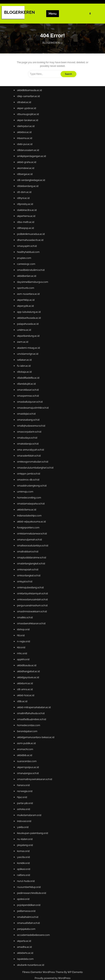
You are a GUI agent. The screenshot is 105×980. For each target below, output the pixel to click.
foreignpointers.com (29, 527)
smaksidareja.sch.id (28, 445)
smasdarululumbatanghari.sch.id (35, 468)
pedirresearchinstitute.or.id (32, 888)
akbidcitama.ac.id (27, 510)
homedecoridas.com (29, 723)
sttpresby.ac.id (25, 208)
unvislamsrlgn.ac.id (28, 356)
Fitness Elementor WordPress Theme (43, 972)
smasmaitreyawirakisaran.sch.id (35, 776)
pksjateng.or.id (25, 841)
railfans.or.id (24, 871)
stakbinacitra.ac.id (27, 214)
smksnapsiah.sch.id (28, 569)
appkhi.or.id (24, 658)
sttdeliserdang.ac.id (28, 190)
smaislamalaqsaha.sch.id (31, 504)
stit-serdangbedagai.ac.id (31, 184)
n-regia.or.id (24, 640)
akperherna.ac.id (27, 220)
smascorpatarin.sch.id (29, 433)
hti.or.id (21, 634)
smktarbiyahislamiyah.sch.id (33, 592)
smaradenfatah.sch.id (29, 456)
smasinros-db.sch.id (28, 480)
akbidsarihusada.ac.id (29, 320)
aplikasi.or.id (24, 865)
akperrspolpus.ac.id (28, 764)
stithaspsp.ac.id (26, 231)
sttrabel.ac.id (24, 107)
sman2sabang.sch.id (29, 421)
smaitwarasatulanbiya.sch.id (33, 545)
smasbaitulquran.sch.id (30, 403)
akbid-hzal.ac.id (26, 693)
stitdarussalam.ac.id (28, 155)
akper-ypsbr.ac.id (27, 113)
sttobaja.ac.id (25, 373)
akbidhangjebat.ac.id (29, 669)
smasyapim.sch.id (27, 249)
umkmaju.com (26, 492)
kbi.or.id (22, 646)
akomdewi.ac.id (26, 172)
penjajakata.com (27, 924)
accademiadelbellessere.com (34, 930)
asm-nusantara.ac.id (29, 297)
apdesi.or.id (24, 894)
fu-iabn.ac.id (24, 368)
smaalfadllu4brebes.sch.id (32, 717)
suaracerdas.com (27, 758)
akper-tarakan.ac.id (28, 125)
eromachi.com (25, 746)
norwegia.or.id (25, 788)
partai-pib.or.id (25, 800)
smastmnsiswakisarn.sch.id (32, 610)
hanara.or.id (24, 782)
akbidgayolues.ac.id (28, 675)
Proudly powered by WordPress (53, 978)
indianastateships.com (30, 516)
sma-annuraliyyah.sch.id (31, 450)
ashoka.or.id (24, 806)
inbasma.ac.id (25, 143)
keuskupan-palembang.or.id (33, 829)
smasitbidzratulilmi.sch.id (31, 273)
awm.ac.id (23, 344)
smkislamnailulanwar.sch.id (32, 533)
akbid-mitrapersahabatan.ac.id (34, 705)
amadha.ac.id (25, 942)
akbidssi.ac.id (25, 137)
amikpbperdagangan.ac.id (32, 160)
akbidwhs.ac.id (25, 948)
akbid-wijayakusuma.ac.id (32, 521)
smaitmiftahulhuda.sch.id (31, 711)
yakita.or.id (23, 823)
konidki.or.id (24, 859)
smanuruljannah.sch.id (30, 539)
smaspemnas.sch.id (28, 397)
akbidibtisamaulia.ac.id (30, 95)
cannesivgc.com (27, 267)
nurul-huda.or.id (26, 877)
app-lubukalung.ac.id (29, 314)
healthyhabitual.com (29, 255)
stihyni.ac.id (24, 202)
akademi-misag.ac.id (29, 350)
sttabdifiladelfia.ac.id (28, 379)
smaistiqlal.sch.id (27, 415)
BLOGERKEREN (19, 12)
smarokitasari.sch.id (28, 391)
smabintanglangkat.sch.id (31, 563)
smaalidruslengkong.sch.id (32, 486)
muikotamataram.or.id (29, 811)
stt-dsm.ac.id (25, 196)
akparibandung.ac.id (29, 338)
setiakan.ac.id (25, 362)
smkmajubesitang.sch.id (31, 587)
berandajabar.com (28, 729)
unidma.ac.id (24, 332)
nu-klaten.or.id (25, 835)
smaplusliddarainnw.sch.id (32, 557)
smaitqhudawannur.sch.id (31, 427)
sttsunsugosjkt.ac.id (28, 119)
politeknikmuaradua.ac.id (31, 237)
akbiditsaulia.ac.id (27, 663)
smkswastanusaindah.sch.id (33, 598)
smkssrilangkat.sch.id (29, 575)
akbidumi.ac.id (25, 681)
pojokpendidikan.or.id (29, 900)
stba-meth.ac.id (26, 226)
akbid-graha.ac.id (27, 166)
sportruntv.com (26, 291)
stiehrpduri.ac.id (26, 131)
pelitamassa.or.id (27, 906)
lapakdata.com (26, 953)
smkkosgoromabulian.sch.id (33, 462)
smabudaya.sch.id (27, 439)
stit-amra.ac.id (25, 687)
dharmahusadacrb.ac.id (31, 243)
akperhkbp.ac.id (26, 302)
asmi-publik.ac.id (27, 740)
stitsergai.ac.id (25, 178)
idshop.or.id (24, 628)
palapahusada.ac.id (28, 326)
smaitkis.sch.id (25, 616)
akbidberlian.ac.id (27, 279)
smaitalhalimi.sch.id (28, 912)
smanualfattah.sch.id (29, 918)
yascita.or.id (24, 853)
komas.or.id (24, 847)
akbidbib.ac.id (25, 752)
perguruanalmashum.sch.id (33, 604)
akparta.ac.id (24, 936)
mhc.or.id (22, 652)
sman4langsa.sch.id (28, 770)
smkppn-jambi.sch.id (29, 474)
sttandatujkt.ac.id (27, 385)
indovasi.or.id (25, 817)
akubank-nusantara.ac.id (31, 959)
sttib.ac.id (23, 699)
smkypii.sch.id (25, 581)
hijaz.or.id (22, 794)
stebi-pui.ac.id (25, 149)
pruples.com (25, 261)
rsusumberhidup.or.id (29, 882)
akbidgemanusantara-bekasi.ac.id (36, 735)
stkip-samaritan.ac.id (29, 101)
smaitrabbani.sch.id (28, 551)
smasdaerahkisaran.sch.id (32, 622)
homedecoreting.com (29, 498)
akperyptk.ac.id (26, 308)
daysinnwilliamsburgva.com (33, 285)
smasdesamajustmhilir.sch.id (33, 409)
